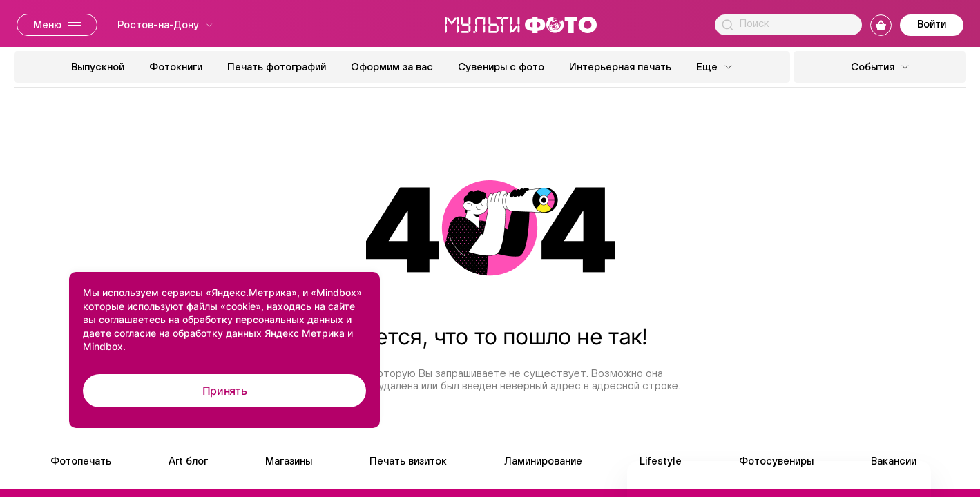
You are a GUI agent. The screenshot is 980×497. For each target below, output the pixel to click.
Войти (932, 24)
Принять (225, 391)
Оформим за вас (392, 67)
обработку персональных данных (263, 319)
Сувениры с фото (501, 67)
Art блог (188, 461)
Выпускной (98, 67)
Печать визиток (408, 461)
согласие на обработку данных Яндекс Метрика (229, 333)
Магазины (289, 461)
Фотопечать (81, 461)
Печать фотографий (277, 67)
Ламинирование (543, 461)
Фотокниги (176, 67)
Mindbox (103, 346)
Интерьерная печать (620, 67)
